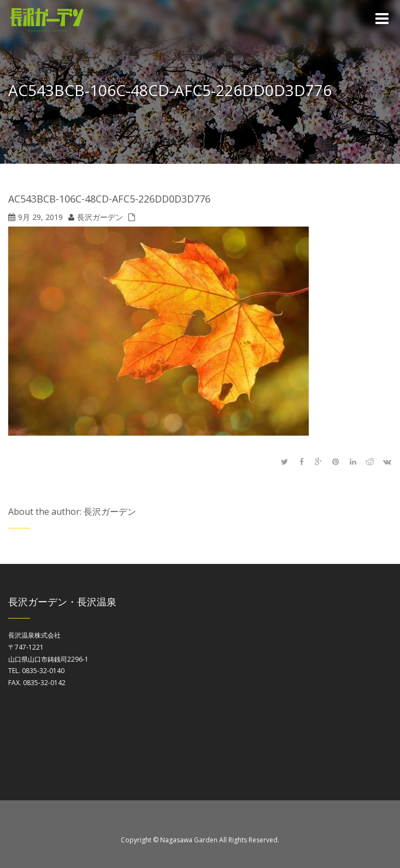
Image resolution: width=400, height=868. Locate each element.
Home (377, 93)
